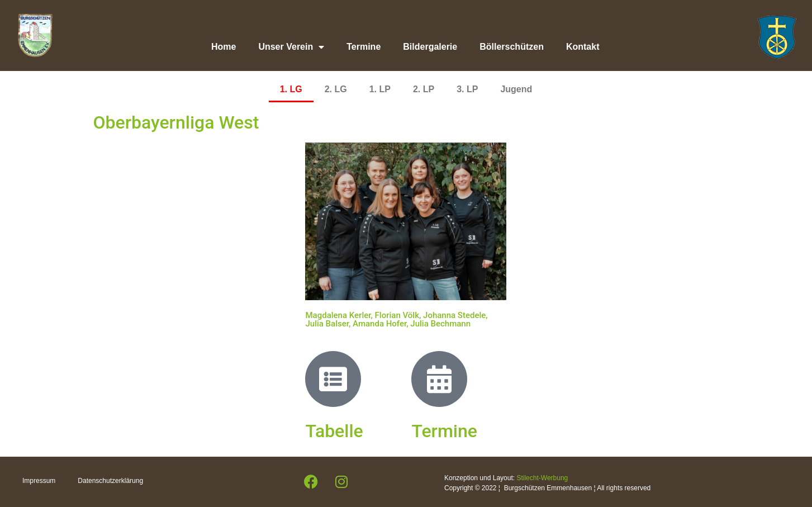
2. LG (336, 89)
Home (224, 47)
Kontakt (583, 47)
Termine (364, 47)
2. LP (424, 89)
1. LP (380, 89)
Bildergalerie (430, 47)
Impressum (39, 481)
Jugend (516, 89)
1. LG (291, 89)
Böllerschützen (512, 47)
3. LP (467, 89)
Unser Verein (291, 47)
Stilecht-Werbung (542, 478)
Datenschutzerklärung (110, 481)
